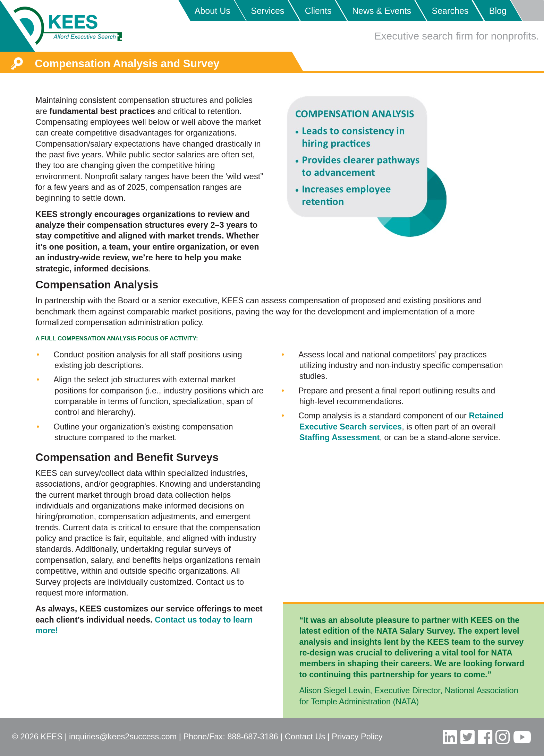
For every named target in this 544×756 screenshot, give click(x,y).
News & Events (382, 11)
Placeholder (527, 10)
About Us (212, 11)
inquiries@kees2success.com (123, 737)
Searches (450, 11)
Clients (318, 11)
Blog (498, 11)
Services (267, 11)
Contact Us (305, 737)
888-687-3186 (253, 737)
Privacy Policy (357, 737)
